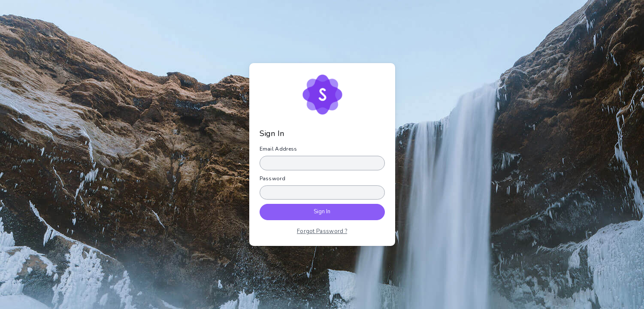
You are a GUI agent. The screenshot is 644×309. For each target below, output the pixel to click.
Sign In (322, 212)
